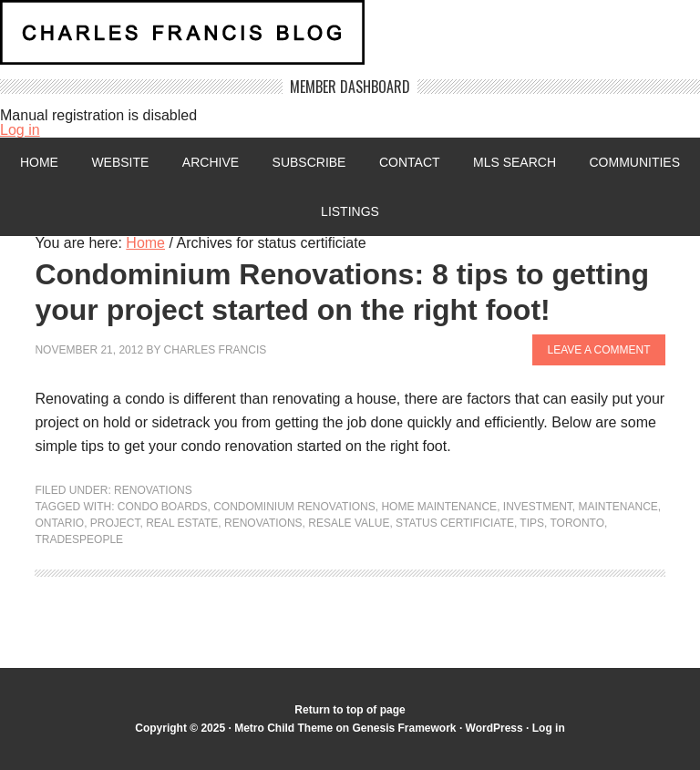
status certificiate (455, 523)
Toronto (577, 523)
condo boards (163, 507)
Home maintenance (439, 507)
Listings (350, 211)
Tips (532, 523)
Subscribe (309, 162)
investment (538, 507)
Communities (634, 162)
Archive (211, 162)
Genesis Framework (404, 728)
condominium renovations (294, 507)
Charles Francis (216, 350)
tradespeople (79, 539)
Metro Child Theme (283, 728)
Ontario (59, 523)
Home (39, 162)
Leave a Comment (598, 350)
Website (120, 162)
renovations (263, 523)
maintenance (618, 507)
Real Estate (182, 523)
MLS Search (515, 162)
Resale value (349, 523)
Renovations (153, 490)
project (115, 523)
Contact (410, 162)
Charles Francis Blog (350, 40)
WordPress (494, 728)
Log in (20, 130)
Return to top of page (350, 710)
